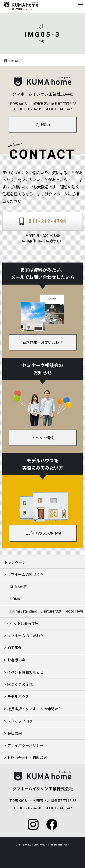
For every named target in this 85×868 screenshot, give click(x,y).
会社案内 (15, 733)
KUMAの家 (18, 587)
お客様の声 (16, 660)
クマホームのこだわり (25, 636)
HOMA (15, 599)
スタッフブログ (20, 721)
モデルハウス (18, 697)
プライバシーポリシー (25, 745)
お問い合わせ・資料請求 (27, 758)
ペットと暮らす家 (24, 623)
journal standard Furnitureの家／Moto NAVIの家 (46, 613)
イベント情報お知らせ (25, 672)
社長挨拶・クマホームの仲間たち (34, 709)
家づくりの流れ (20, 684)
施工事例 (15, 648)
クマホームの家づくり (25, 574)
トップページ (15, 562)
